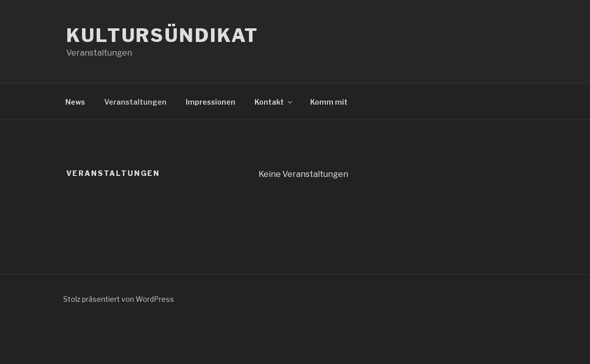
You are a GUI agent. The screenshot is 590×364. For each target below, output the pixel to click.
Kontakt (274, 102)
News (75, 102)
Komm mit (329, 102)
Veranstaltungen (135, 102)
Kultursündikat (162, 35)
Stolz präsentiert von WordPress (119, 299)
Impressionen (210, 102)
